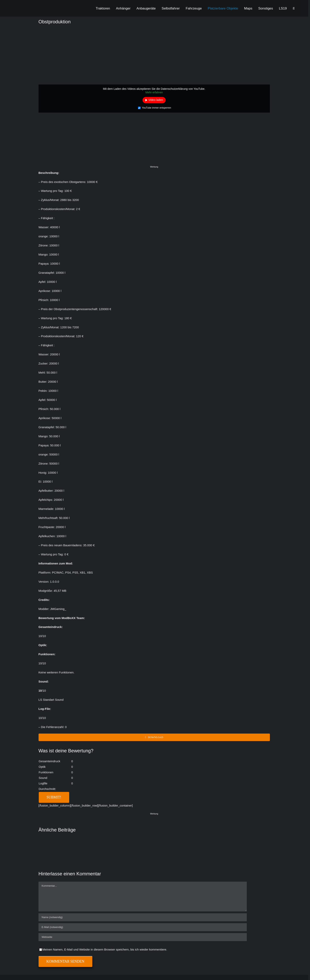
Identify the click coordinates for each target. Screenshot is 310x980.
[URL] (143, 937)
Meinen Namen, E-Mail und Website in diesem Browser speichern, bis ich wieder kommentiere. (105, 949)
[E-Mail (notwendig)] (143, 927)
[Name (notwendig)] (143, 917)
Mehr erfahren (154, 92)
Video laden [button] (156, 100)
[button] (294, 8)
